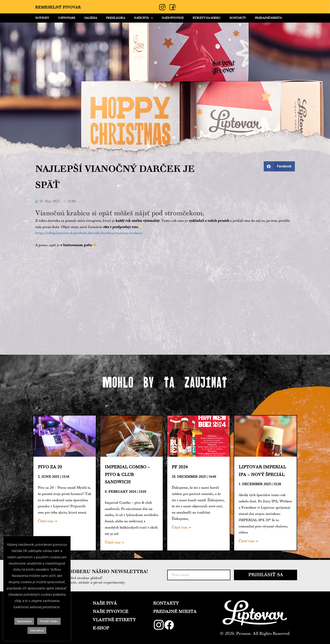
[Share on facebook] (279, 166)
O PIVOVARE (67, 18)
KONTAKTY (238, 18)
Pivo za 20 (50, 467)
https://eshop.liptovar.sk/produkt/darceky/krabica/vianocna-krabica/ (89, 233)
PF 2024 (180, 467)
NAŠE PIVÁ (143, 18)
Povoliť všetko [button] (49, 621)
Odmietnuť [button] (37, 630)
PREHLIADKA (115, 18)
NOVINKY (42, 18)
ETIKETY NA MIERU (207, 18)
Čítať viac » (48, 521)
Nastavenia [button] (24, 621)
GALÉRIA (91, 18)
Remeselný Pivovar (58, 7)
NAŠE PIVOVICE (173, 18)
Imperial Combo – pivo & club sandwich (127, 475)
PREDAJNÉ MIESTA (268, 18)
